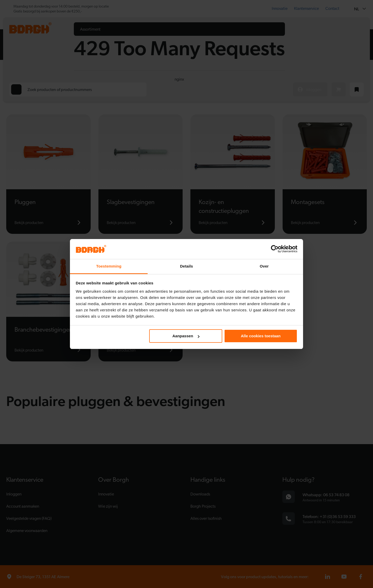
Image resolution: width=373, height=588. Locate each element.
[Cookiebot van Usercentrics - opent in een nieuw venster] (275, 249)
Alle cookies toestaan (261, 336)
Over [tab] (264, 266)
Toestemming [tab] (109, 266)
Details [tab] (187, 266)
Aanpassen (186, 336)
